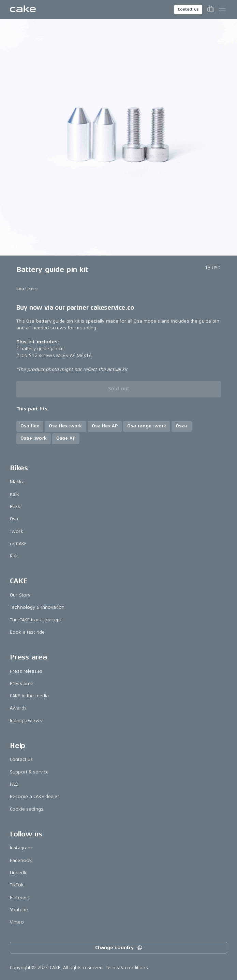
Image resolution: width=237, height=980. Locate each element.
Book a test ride (27, 632)
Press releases (26, 671)
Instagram (21, 848)
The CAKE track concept (35, 620)
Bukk (15, 507)
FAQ (14, 784)
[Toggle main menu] (222, 10)
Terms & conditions (127, 968)
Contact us (188, 9)
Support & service (29, 772)
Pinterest (19, 897)
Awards (18, 708)
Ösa (14, 519)
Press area (22, 683)
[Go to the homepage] (23, 10)
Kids (14, 556)
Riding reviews (26, 721)
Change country (119, 948)
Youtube (19, 910)
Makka (17, 482)
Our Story (20, 595)
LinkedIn (19, 873)
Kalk (14, 494)
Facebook (21, 860)
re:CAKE (18, 544)
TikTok (17, 885)
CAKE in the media (29, 696)
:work (17, 531)
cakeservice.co (112, 308)
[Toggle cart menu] (211, 10)
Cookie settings (27, 809)
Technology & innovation (37, 607)
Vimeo (17, 922)
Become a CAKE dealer (35, 796)
